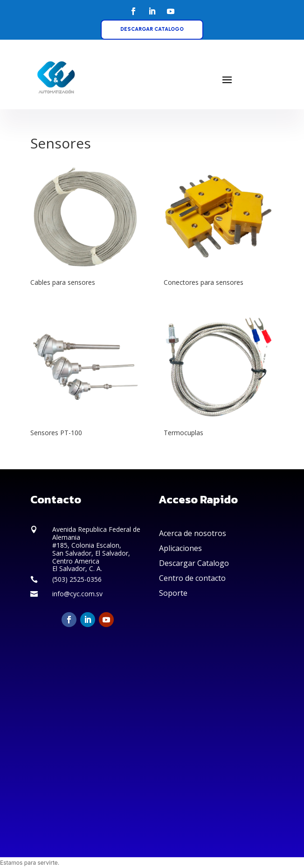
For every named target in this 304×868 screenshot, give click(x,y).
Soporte (173, 593)
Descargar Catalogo (194, 563)
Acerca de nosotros (193, 533)
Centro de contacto (192, 578)
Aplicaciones (180, 548)
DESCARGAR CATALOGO (152, 29)
